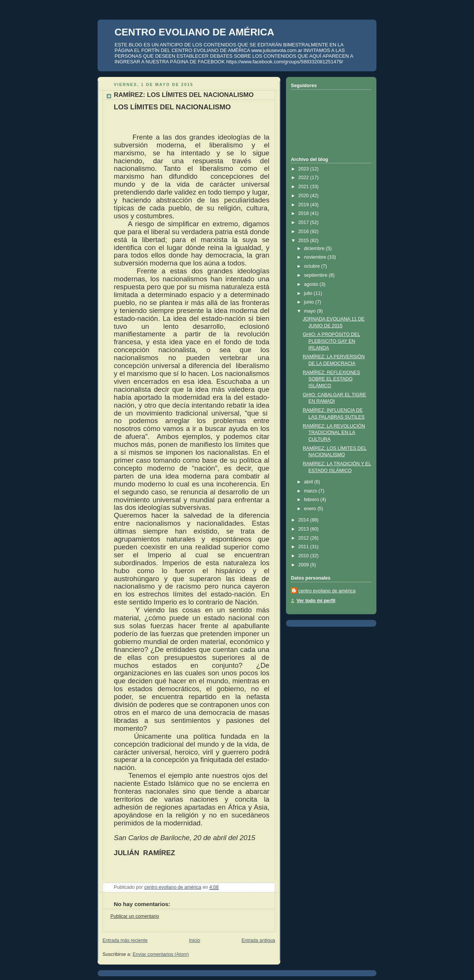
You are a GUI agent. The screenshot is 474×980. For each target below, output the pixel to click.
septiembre (317, 275)
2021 (304, 187)
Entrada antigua (258, 940)
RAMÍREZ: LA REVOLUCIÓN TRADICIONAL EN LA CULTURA (334, 433)
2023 (304, 169)
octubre (313, 266)
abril (309, 482)
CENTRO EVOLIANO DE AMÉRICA (194, 32)
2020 (304, 196)
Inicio (195, 940)
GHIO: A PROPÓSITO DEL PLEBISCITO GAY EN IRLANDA (332, 341)
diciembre (315, 248)
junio (310, 302)
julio (309, 293)
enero (311, 509)
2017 (304, 222)
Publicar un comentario (135, 916)
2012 (304, 538)
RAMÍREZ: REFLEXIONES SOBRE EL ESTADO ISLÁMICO (332, 379)
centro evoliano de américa (327, 591)
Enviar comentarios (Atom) (161, 954)
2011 (304, 547)
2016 (304, 232)
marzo (311, 491)
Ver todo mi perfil (316, 601)
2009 (304, 565)
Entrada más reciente (125, 940)
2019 (304, 205)
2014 (304, 520)
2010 (304, 556)
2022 (304, 178)
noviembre (316, 257)
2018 (304, 213)
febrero (312, 500)
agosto (312, 284)
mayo (310, 311)
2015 (304, 241)
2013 (304, 529)
